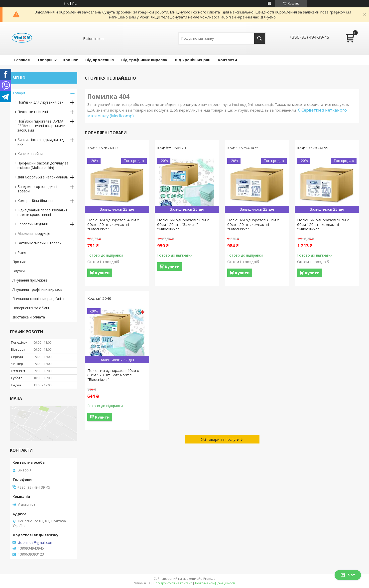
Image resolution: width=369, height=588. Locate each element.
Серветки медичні (33, 224)
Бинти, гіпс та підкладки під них (41, 142)
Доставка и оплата (29, 317)
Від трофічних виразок (144, 60)
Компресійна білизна (35, 201)
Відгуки (19, 271)
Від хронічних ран (193, 60)
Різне (22, 252)
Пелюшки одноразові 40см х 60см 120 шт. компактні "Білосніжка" (113, 224)
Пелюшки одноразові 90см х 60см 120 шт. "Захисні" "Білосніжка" (183, 224)
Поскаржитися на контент (173, 583)
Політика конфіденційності (215, 583)
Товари (44, 60)
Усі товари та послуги (220, 439)
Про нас (70, 60)
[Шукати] (260, 38)
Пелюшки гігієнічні (33, 112)
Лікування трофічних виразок (37, 289)
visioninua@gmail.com (35, 543)
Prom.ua (209, 579)
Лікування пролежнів (30, 280)
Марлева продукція (34, 233)
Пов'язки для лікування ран (41, 102)
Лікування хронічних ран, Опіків (39, 299)
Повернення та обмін (31, 308)
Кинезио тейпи (30, 154)
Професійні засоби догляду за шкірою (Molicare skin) (43, 165)
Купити (102, 273)
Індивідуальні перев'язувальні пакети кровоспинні (43, 212)
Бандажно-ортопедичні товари (37, 189)
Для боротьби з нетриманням (43, 177)
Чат (348, 575)
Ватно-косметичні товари (40, 243)
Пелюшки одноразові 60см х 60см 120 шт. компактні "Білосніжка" (253, 224)
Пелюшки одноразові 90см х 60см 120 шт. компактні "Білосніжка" (323, 224)
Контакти (227, 60)
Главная (22, 60)
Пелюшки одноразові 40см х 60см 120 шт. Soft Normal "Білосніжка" (113, 375)
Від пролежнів (100, 60)
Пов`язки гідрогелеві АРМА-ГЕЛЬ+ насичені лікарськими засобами (41, 126)
